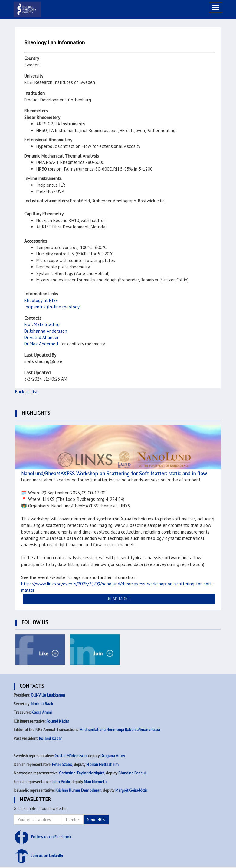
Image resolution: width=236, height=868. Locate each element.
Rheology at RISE (41, 300)
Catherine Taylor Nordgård (82, 773)
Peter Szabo (62, 765)
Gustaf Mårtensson (70, 756)
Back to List (26, 392)
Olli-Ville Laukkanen (48, 695)
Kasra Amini (42, 712)
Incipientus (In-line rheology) (52, 307)
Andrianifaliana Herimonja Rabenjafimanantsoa (120, 730)
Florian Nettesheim (102, 765)
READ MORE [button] (119, 599)
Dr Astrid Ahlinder (41, 337)
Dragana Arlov (113, 756)
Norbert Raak (42, 704)
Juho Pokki (61, 782)
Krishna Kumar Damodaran (78, 790)
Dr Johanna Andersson (46, 331)
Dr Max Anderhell (41, 344)
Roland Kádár (58, 721)
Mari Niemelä (95, 782)
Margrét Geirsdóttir (131, 790)
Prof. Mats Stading (42, 324)
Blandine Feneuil (133, 773)
